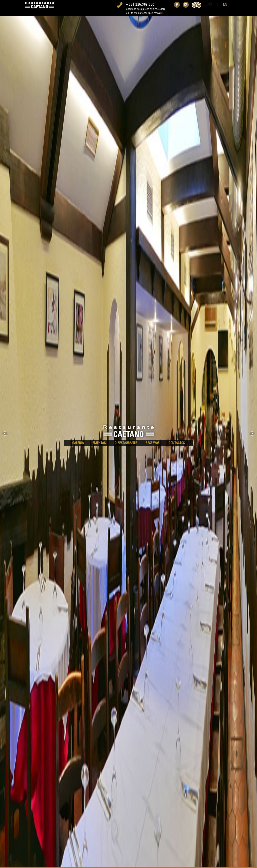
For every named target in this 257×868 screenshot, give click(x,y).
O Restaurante (126, 443)
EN (225, 4)
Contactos (177, 443)
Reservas (153, 443)
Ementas (99, 443)
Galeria (78, 443)
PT (210, 4)
